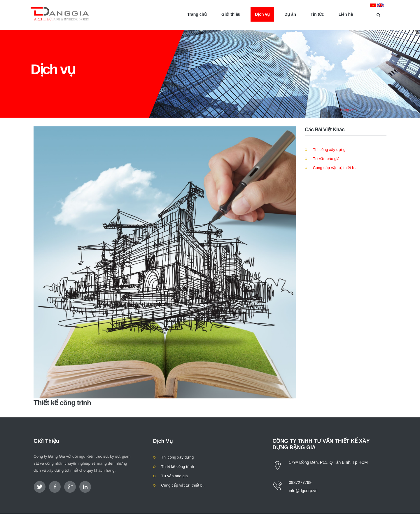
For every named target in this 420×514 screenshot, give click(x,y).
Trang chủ (348, 110)
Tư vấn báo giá (326, 159)
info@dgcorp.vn (303, 491)
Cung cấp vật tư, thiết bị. (334, 168)
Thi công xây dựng (329, 150)
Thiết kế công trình (177, 467)
